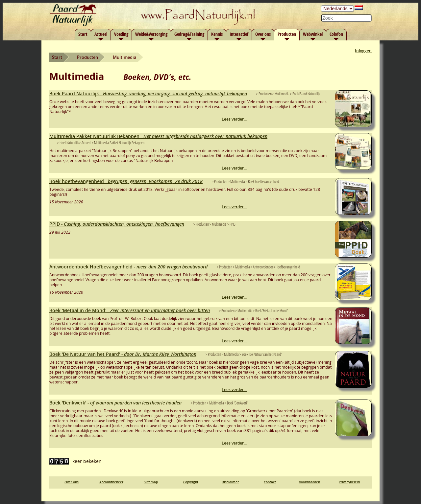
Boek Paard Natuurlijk (148, 93)
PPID (117, 224)
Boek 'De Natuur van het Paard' (123, 354)
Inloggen (363, 51)
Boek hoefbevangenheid (126, 181)
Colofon (336, 34)
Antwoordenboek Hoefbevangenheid (128, 267)
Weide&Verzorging (151, 34)
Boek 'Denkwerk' (115, 403)
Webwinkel (313, 34)
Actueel (101, 34)
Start (83, 34)
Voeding (121, 34)
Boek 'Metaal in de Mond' (130, 310)
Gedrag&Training (189, 34)
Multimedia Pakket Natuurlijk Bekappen (158, 136)
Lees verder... (234, 119)
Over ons (263, 34)
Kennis (217, 34)
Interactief (239, 34)
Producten (287, 34)
